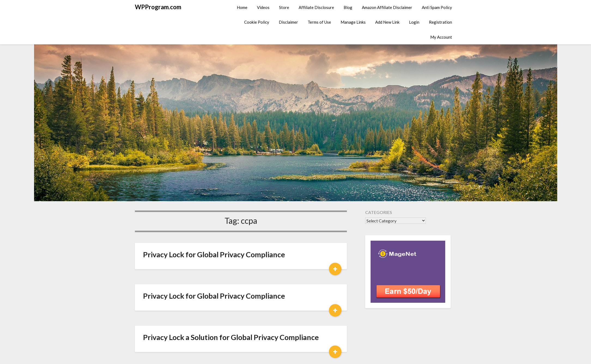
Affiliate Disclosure (316, 7)
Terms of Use (319, 22)
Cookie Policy (257, 22)
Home (242, 7)
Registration (440, 22)
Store (284, 7)
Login (414, 22)
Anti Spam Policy (437, 7)
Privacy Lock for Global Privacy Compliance (214, 254)
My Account (441, 37)
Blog (348, 7)
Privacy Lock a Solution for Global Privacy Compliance (231, 337)
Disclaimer (288, 22)
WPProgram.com (158, 7)
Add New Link (387, 22)
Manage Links (353, 22)
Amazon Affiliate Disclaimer (387, 7)
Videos (263, 7)
